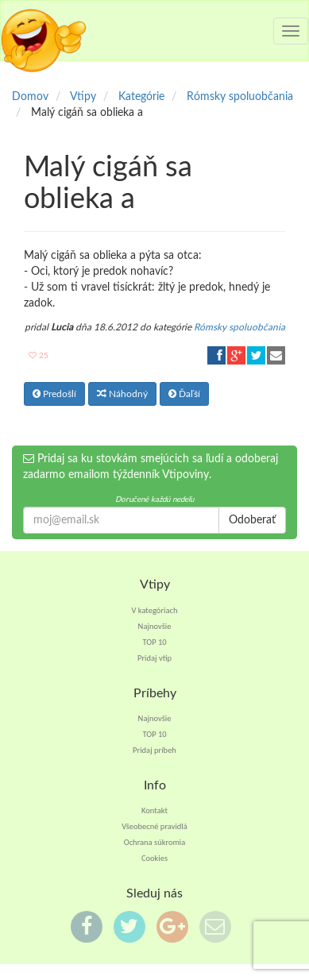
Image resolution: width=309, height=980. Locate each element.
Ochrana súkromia (155, 842)
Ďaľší (184, 394)
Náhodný (122, 394)
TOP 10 (154, 642)
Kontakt (154, 810)
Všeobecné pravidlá (154, 826)
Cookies (154, 858)
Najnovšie (155, 626)
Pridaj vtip (154, 658)
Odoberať (252, 520)
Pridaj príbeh (154, 750)
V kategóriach (155, 610)
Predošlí (54, 394)
